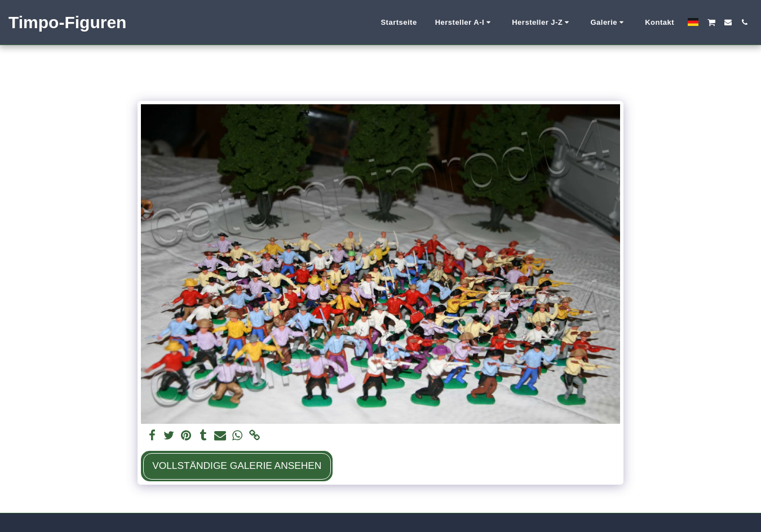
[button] (465, 23)
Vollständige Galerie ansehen (237, 466)
